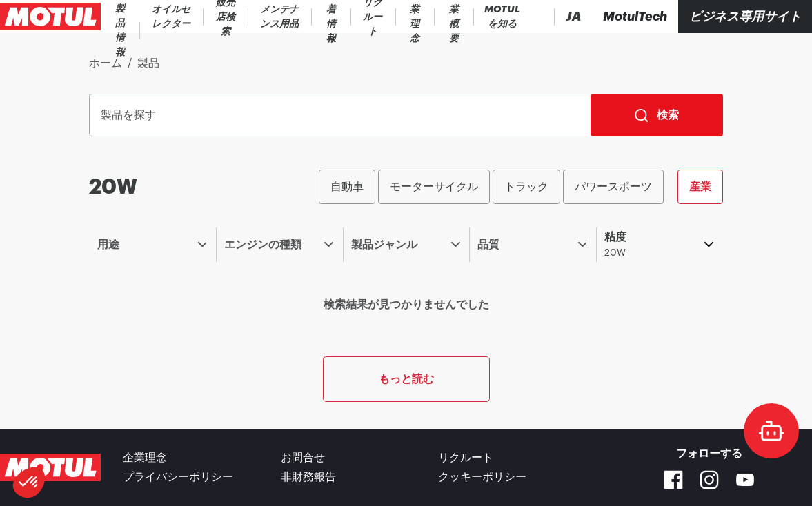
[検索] (657, 115)
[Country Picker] (533, 17)
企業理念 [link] (145, 458)
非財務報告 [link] (308, 477)
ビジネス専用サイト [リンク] (745, 17)
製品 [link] (148, 63)
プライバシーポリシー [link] (178, 477)
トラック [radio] (526, 186)
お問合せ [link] (303, 458)
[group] (521, 187)
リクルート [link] (466, 458)
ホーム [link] (106, 63)
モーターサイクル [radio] (434, 186)
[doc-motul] (771, 431)
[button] (29, 483)
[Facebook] (673, 480)
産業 (700, 186)
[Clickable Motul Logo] (50, 17)
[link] (211, 17)
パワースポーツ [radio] (613, 186)
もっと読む (406, 379)
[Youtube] (745, 480)
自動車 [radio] (347, 186)
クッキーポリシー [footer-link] (482, 477)
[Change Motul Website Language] (573, 17)
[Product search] (500, 17)
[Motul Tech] (635, 17)
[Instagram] (709, 480)
